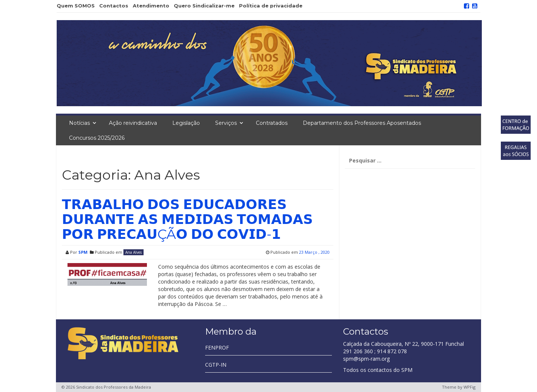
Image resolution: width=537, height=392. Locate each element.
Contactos (114, 6)
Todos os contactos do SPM (378, 370)
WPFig (470, 387)
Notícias (79, 123)
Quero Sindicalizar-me (204, 6)
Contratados (272, 123)
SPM (83, 252)
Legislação (186, 123)
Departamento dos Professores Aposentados (362, 123)
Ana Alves (134, 252)
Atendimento (151, 6)
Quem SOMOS (76, 6)
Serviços (226, 123)
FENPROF (217, 347)
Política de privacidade (271, 6)
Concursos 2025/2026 (97, 138)
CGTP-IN (216, 365)
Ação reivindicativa (133, 123)
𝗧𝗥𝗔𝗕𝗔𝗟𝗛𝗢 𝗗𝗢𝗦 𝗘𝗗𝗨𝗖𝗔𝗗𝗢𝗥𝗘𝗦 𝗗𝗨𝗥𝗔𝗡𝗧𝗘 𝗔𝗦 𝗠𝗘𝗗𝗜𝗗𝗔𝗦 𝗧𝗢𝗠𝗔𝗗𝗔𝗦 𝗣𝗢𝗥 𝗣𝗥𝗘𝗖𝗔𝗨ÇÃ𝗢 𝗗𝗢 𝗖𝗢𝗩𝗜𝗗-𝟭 (187, 219)
